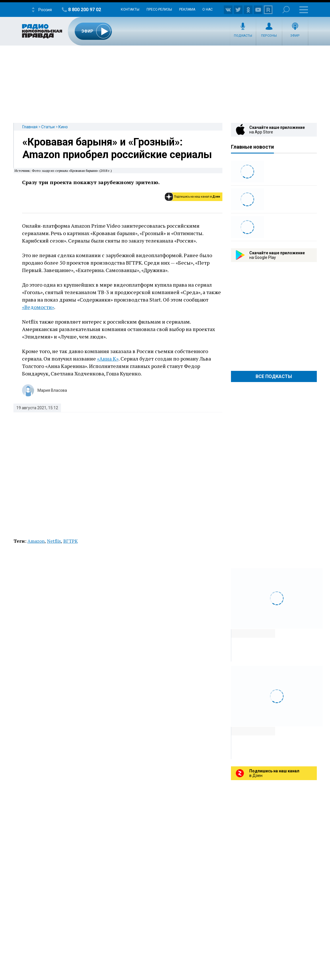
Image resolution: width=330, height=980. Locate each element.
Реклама (187, 9)
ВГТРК (71, 541)
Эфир (295, 36)
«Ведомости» (38, 307)
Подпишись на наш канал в (197, 197)
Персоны (269, 36)
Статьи (48, 127)
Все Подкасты (274, 376)
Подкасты (243, 36)
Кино (63, 127)
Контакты (130, 9)
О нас (208, 9)
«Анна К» (108, 359)
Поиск (286, 10)
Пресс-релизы (159, 9)
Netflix (54, 541)
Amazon (36, 541)
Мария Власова (52, 390)
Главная (30, 127)
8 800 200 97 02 (85, 10)
